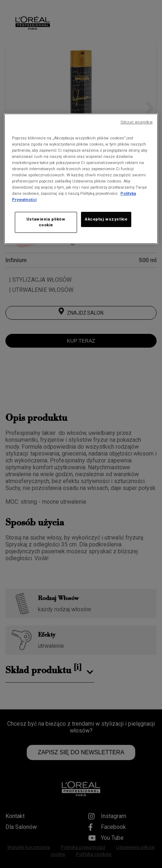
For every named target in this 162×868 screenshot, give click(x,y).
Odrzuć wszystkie (137, 122)
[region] (81, 179)
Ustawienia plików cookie (46, 222)
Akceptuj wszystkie (106, 219)
